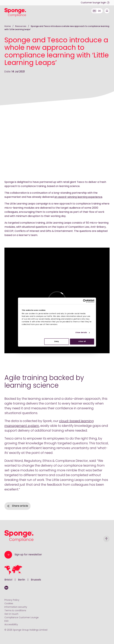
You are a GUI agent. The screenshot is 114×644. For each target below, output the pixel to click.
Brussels (36, 580)
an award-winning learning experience (78, 197)
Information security (16, 607)
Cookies (9, 604)
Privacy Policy (12, 600)
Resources (21, 26)
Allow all (82, 341)
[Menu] (107, 11)
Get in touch (11, 614)
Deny (57, 341)
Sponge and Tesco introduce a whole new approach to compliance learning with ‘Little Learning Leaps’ (57, 28)
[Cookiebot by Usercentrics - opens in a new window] (85, 301)
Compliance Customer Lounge (22, 618)
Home (8, 26)
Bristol (8, 580)
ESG (6, 621)
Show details (81, 333)
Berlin (22, 580)
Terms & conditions (15, 611)
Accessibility (11, 625)
